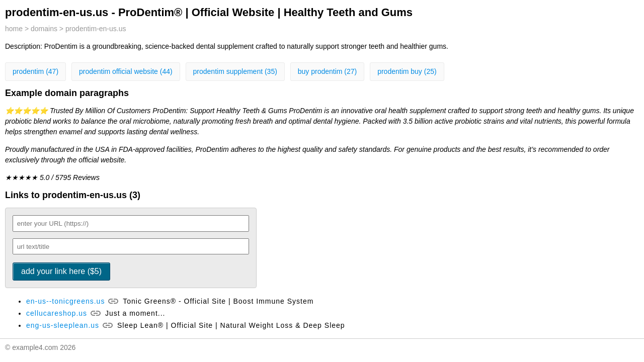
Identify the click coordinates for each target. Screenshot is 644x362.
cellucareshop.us (57, 313)
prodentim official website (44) (126, 71)
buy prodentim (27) (328, 71)
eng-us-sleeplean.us (63, 325)
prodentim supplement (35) (235, 71)
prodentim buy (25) (407, 71)
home (14, 29)
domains (44, 29)
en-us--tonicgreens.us (65, 301)
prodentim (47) (35, 71)
